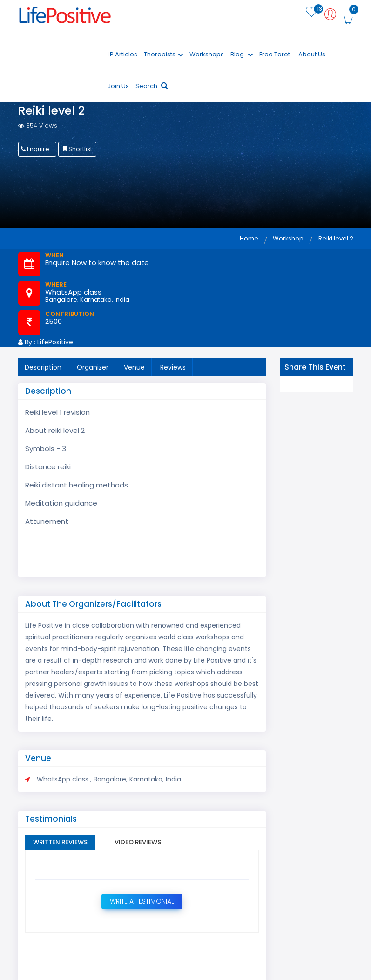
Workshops (207, 57)
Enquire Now (39, 152)
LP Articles (122, 57)
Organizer (93, 370)
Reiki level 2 (336, 241)
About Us (312, 57)
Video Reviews (147, 846)
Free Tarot (275, 57)
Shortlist (77, 152)
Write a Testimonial (142, 905)
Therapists (163, 57)
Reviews (173, 370)
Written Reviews (64, 846)
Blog (242, 57)
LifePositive (55, 345)
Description (43, 370)
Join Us (118, 89)
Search (152, 89)
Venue (134, 370)
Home (247, 241)
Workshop (287, 241)
